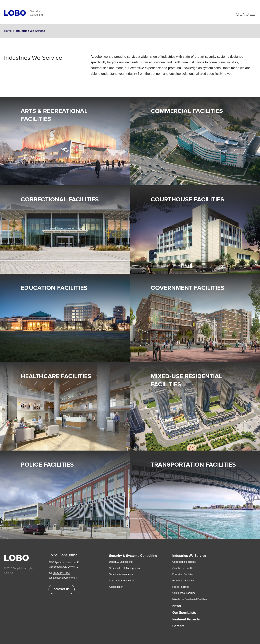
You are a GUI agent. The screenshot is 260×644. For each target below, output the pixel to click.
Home (8, 31)
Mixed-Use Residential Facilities (190, 599)
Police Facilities (47, 465)
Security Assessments (121, 574)
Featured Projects (186, 619)
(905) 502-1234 (61, 573)
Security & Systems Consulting (133, 556)
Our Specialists (184, 613)
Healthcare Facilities (56, 376)
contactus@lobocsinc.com (63, 578)
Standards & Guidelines (122, 581)
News (177, 606)
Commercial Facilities (187, 111)
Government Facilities (187, 288)
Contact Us (62, 589)
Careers (178, 626)
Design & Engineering (121, 562)
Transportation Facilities (193, 465)
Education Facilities (54, 288)
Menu (245, 14)
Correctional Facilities (60, 199)
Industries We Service (189, 556)
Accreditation (116, 587)
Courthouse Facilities (187, 199)
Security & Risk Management (125, 568)
